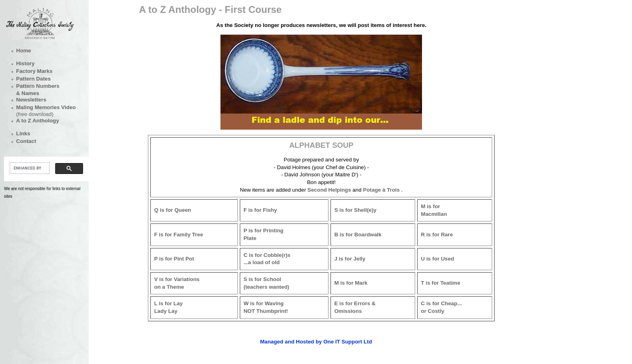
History (25, 63)
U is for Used (437, 259)
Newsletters (31, 100)
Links (23, 133)
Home (24, 51)
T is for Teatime (441, 283)
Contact (26, 141)
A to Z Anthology (37, 121)
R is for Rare (437, 235)
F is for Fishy (260, 210)
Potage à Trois (381, 190)
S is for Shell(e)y (355, 210)
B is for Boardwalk (358, 235)
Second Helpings (329, 190)
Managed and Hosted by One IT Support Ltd (316, 342)
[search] (29, 168)
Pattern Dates (33, 79)
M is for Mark (351, 283)
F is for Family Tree (178, 235)
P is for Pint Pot (174, 259)
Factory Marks (34, 71)
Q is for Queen (173, 210)
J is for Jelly (350, 259)
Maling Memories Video (46, 107)
